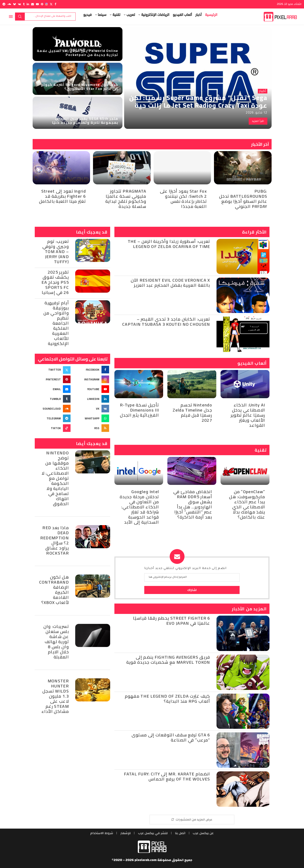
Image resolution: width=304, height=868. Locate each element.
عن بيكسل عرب (205, 833)
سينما (102, 15)
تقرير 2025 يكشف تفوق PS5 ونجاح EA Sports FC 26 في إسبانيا (55, 282)
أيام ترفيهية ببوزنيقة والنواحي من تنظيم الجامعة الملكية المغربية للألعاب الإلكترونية (56, 323)
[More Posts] (192, 820)
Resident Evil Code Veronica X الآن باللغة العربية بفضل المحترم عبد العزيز (170, 283)
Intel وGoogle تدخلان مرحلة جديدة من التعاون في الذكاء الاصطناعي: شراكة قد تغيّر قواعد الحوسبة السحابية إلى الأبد (139, 507)
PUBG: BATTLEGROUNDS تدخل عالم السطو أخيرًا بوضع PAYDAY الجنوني (243, 199)
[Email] (33, 4)
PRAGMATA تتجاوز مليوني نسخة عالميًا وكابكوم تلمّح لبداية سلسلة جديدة (126, 199)
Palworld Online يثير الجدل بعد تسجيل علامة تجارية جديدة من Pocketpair (78, 53)
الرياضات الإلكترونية (155, 15)
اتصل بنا (181, 833)
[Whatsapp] (92, 418)
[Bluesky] (15, 4)
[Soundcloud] (9, 4)
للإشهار (125, 833)
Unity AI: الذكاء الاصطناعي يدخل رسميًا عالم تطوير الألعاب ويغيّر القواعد (248, 415)
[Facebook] (55, 4)
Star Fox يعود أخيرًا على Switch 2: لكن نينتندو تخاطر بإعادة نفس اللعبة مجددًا (183, 199)
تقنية (116, 15)
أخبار (199, 15)
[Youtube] (37, 4)
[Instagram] (47, 4)
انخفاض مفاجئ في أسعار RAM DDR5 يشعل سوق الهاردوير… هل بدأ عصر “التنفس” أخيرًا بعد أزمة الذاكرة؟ (193, 504)
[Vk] (19, 4)
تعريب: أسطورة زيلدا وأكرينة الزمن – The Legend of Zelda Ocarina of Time (169, 244)
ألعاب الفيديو (182, 15)
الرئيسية (211, 15)
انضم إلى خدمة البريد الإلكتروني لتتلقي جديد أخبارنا (185, 569)
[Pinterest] (42, 4)
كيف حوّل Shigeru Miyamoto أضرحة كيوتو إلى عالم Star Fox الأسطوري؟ (79, 87)
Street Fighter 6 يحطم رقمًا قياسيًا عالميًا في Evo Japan (172, 621)
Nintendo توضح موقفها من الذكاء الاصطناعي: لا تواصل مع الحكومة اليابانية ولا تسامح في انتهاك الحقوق (55, 478)
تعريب (131, 15)
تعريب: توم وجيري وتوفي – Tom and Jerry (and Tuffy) (56, 251)
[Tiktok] (53, 428)
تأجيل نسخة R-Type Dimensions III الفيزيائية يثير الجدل (139, 410)
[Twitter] (51, 4)
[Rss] (92, 428)
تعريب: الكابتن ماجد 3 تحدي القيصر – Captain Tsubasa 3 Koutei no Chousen (166, 322)
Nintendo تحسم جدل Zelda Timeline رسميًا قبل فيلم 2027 (192, 412)
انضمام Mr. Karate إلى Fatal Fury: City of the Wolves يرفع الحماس (167, 776)
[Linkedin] (28, 4)
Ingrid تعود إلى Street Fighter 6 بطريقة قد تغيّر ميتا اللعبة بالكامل (62, 196)
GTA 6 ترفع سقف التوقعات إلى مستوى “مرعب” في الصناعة (171, 737)
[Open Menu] (11, 17)
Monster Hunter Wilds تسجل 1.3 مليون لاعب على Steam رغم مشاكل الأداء (55, 696)
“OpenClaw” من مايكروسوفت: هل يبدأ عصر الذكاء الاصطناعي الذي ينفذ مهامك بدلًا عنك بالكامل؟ (247, 504)
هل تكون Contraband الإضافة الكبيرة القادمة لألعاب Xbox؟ (54, 590)
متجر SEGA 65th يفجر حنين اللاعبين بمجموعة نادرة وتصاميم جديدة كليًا (85, 120)
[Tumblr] (24, 4)
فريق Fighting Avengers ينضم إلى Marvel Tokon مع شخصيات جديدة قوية (168, 660)
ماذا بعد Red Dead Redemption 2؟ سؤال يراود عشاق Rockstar (55, 540)
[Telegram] (4, 4)
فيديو (87, 15)
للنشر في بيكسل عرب (153, 833)
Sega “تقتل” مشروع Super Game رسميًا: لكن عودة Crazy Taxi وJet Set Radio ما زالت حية (198, 102)
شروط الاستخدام (100, 833)
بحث (20, 17)
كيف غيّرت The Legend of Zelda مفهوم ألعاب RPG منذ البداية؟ (167, 699)
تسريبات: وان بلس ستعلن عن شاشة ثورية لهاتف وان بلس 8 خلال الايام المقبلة (56, 642)
